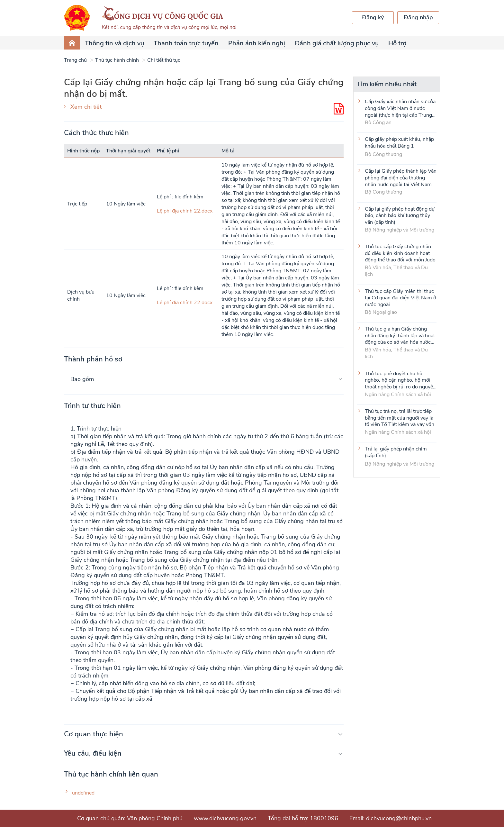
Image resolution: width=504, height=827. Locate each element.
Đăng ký (373, 17)
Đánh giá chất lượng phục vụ (337, 43)
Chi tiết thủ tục (164, 60)
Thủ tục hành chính (117, 60)
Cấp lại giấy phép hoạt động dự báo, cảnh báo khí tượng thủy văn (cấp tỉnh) (400, 215)
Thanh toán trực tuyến (186, 43)
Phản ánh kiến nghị (257, 43)
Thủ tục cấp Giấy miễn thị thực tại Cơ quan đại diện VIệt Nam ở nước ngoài (401, 298)
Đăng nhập (418, 17)
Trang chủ (75, 60)
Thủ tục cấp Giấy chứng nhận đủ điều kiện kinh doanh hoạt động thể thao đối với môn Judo (400, 253)
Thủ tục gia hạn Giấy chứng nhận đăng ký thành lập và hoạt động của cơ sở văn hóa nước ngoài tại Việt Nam (400, 335)
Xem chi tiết (86, 107)
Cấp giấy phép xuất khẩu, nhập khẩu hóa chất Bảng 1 (399, 143)
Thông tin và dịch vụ (114, 43)
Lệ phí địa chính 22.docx (185, 211)
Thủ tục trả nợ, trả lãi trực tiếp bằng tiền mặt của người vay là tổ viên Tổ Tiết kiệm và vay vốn (400, 418)
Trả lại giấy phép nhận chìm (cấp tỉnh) (396, 452)
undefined (83, 793)
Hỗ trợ (397, 43)
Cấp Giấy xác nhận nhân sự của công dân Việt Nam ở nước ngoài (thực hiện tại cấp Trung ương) (400, 108)
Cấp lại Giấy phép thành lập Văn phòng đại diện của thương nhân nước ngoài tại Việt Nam (401, 177)
